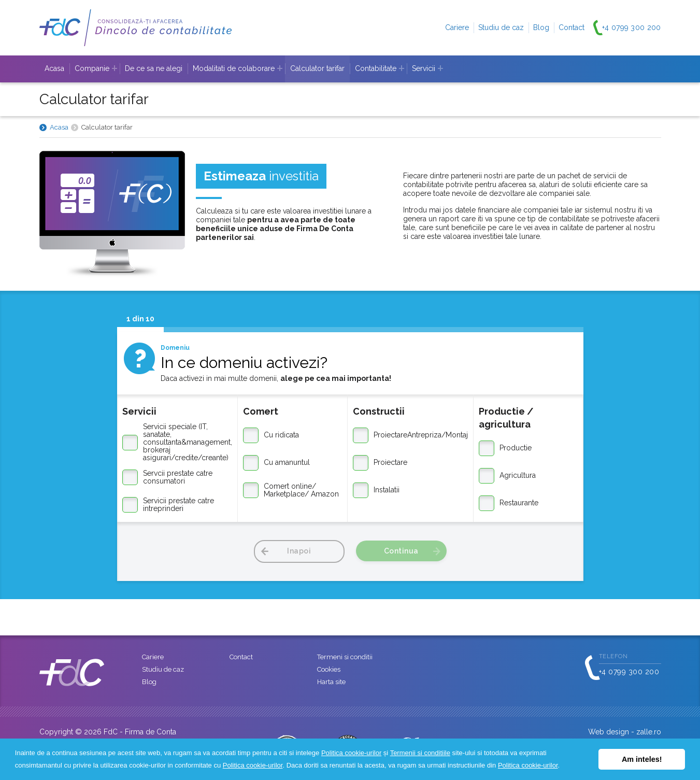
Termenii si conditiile (420, 753)
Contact (572, 27)
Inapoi (299, 551)
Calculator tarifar (317, 68)
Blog (541, 27)
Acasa (54, 68)
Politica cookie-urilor (351, 753)
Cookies (329, 669)
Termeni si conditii (345, 657)
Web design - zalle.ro (625, 732)
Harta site (331, 682)
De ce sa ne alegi (154, 68)
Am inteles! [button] (642, 759)
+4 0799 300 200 (632, 27)
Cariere (457, 27)
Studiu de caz (501, 27)
